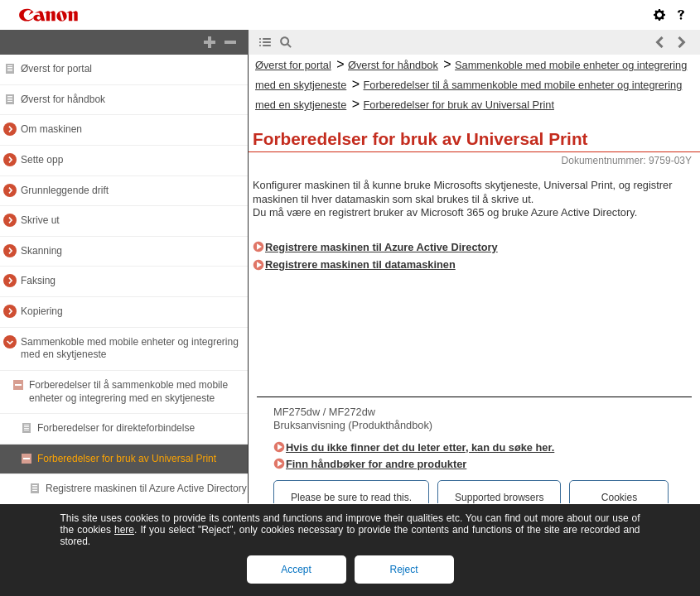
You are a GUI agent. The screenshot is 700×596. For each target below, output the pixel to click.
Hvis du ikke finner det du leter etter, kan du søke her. (420, 447)
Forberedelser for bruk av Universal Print (127, 459)
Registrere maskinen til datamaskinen (360, 264)
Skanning (41, 251)
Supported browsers (499, 497)
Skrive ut (40, 220)
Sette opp (42, 160)
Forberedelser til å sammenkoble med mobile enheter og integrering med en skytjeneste (128, 392)
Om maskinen (51, 129)
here (124, 530)
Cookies (619, 497)
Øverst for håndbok (63, 99)
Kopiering (42, 311)
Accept (296, 570)
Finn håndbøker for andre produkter (376, 464)
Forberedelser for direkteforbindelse (116, 428)
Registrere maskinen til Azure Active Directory (146, 488)
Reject (403, 570)
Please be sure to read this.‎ (351, 497)
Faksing (38, 281)
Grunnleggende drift (65, 190)
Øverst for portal (56, 69)
